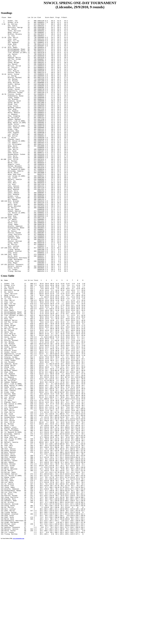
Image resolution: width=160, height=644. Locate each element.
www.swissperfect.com (18, 641)
